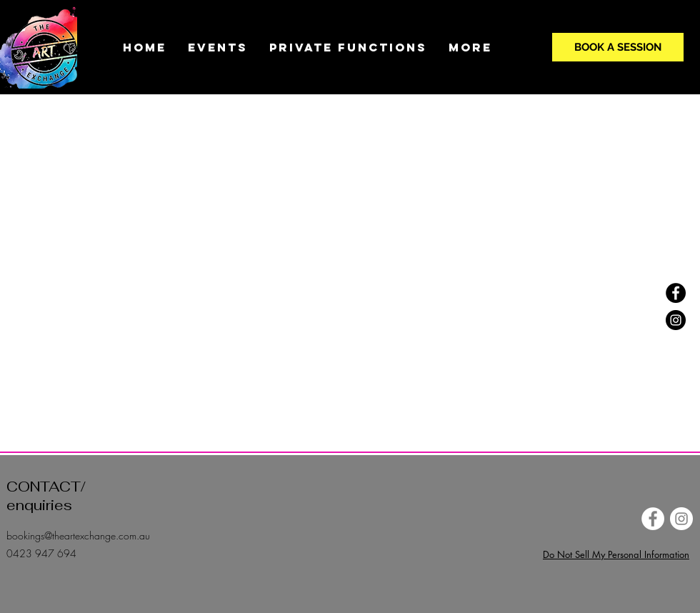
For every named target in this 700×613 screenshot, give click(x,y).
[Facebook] (676, 293)
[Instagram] (676, 320)
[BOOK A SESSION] (618, 47)
